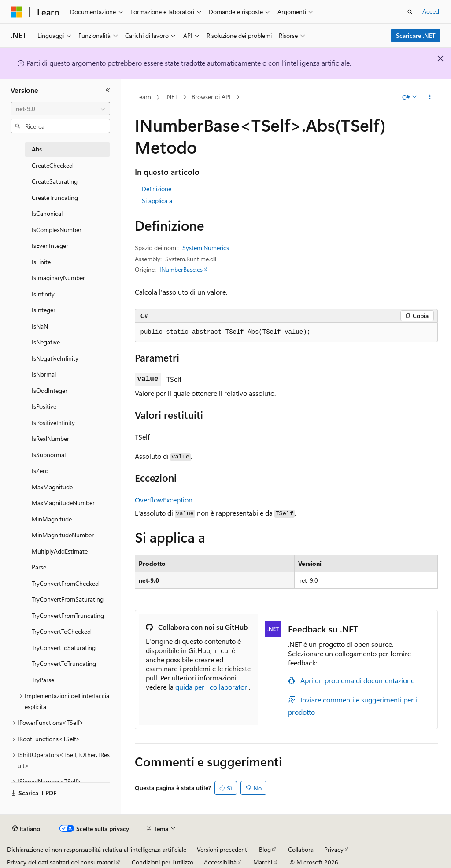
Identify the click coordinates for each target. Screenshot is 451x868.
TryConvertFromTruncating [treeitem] (68, 615)
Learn (144, 97)
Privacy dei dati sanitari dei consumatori (61, 862)
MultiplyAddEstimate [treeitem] (60, 551)
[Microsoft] (16, 12)
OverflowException (164, 500)
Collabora (301, 849)
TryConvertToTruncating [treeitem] (64, 663)
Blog (265, 849)
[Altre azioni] (430, 97)
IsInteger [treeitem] (44, 310)
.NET (172, 97)
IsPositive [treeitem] (44, 406)
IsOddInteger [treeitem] (50, 390)
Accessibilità (220, 862)
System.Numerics (206, 248)
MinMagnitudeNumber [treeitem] (63, 535)
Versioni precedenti (223, 849)
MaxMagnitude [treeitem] (52, 487)
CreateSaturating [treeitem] (55, 181)
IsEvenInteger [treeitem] (50, 246)
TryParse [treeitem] (43, 680)
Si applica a (157, 201)
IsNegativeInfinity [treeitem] (55, 358)
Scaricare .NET (416, 35)
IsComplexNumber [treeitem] (57, 230)
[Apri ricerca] (410, 12)
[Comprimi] (108, 90)
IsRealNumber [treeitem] (50, 438)
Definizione (157, 189)
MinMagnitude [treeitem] (52, 519)
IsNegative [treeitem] (46, 342)
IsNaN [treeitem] (40, 326)
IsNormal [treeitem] (44, 374)
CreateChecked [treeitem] (52, 165)
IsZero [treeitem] (40, 471)
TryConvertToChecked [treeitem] (61, 631)
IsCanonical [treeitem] (47, 213)
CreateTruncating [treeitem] (55, 198)
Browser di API (211, 97)
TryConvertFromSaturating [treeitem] (68, 599)
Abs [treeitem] (37, 149)
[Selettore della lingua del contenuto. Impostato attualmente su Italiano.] (26, 829)
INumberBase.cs (181, 269)
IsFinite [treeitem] (41, 262)
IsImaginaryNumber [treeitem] (58, 278)
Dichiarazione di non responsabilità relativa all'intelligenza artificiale (97, 849)
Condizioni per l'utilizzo (163, 862)
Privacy (334, 849)
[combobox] (60, 109)
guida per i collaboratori (212, 687)
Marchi (263, 862)
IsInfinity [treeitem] (43, 294)
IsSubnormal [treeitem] (49, 455)
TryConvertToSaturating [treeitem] (64, 648)
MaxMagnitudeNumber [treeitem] (63, 503)
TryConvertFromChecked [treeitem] (65, 583)
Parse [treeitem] (39, 567)
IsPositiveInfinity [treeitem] (53, 423)
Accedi (431, 11)
